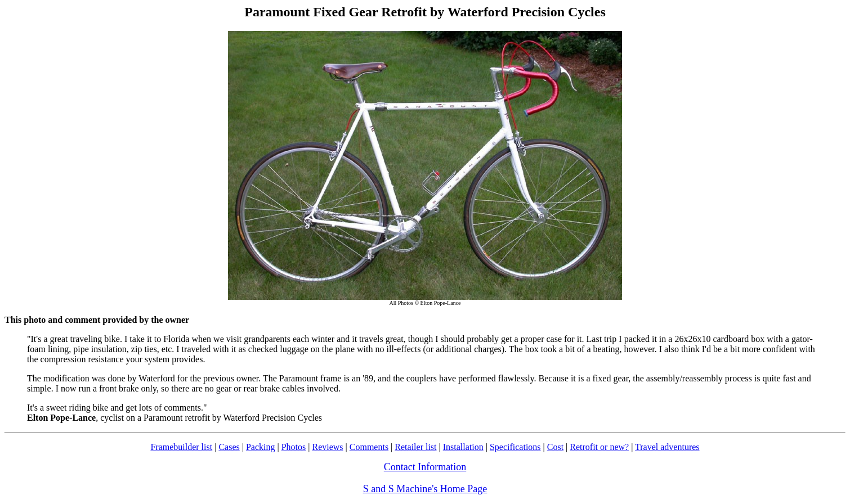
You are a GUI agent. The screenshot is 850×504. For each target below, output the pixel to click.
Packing (261, 447)
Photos (294, 447)
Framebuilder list (181, 447)
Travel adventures (667, 447)
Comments (369, 447)
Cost (555, 447)
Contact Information (425, 467)
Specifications (515, 447)
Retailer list (415, 447)
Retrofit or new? (599, 447)
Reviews (327, 447)
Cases (229, 447)
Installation (463, 447)
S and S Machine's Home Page (425, 489)
